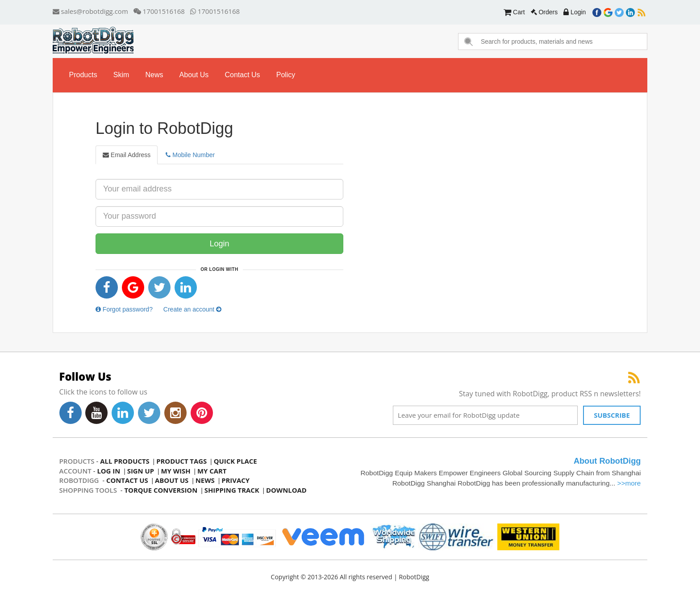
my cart (213, 471)
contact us (243, 75)
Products (83, 75)
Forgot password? (124, 309)
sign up (141, 471)
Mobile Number (190, 155)
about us (194, 75)
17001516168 (159, 11)
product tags (182, 461)
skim (121, 75)
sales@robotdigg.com (90, 11)
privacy (236, 480)
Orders (544, 12)
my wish (177, 471)
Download (287, 490)
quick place (237, 461)
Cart (514, 12)
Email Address (127, 155)
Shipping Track (233, 490)
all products (125, 461)
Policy (286, 75)
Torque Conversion (161, 490)
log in (108, 471)
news (154, 75)
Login (575, 12)
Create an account (192, 309)
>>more (629, 483)
